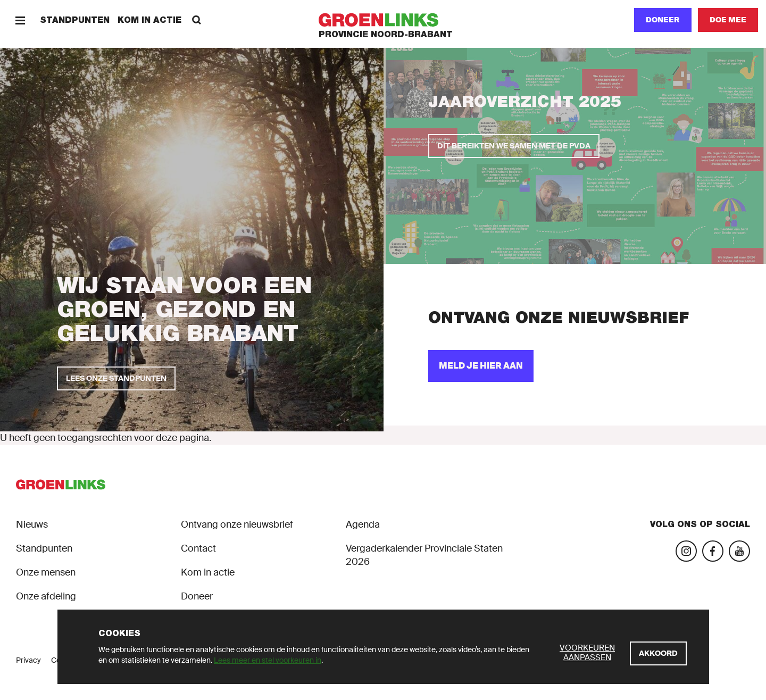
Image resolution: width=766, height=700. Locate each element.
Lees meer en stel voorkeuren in (268, 660)
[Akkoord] (658, 653)
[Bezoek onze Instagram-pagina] (686, 551)
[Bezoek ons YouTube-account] (739, 551)
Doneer (663, 20)
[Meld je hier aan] (481, 366)
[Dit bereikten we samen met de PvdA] (514, 146)
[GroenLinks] (383, 20)
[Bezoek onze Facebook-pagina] (713, 551)
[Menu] (20, 20)
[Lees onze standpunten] (116, 378)
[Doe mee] (728, 20)
